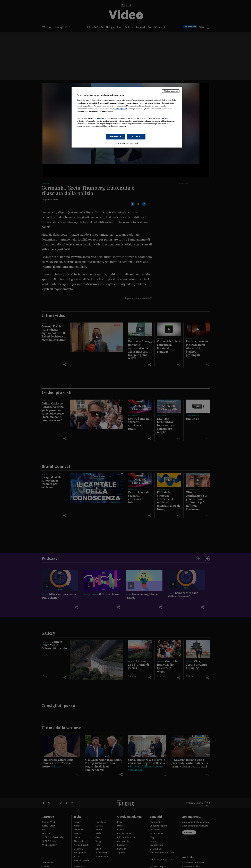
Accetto (136, 136)
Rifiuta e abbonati (171, 91)
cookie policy (121, 109)
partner (165, 118)
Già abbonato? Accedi (127, 144)
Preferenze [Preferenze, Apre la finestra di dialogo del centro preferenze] (115, 136)
